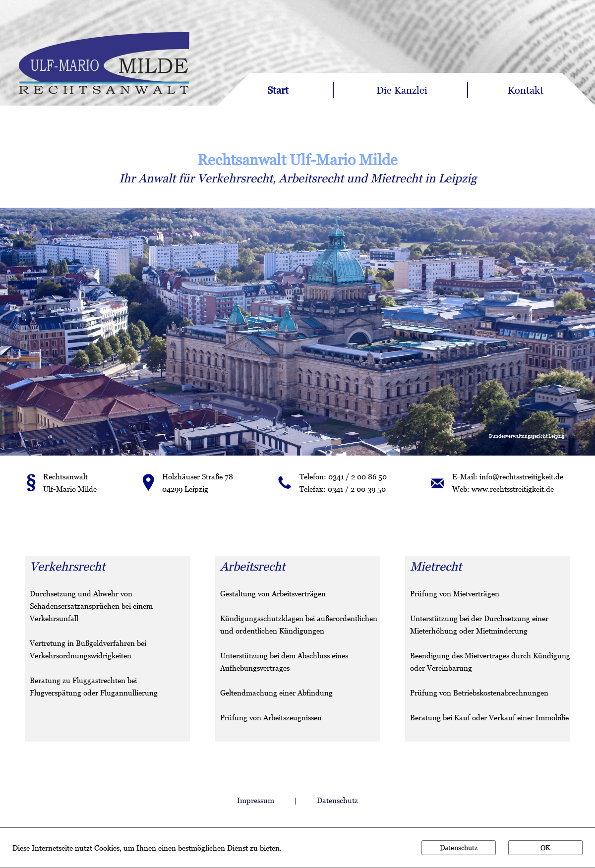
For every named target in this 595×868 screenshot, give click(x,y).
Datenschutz (337, 800)
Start (278, 90)
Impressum (256, 800)
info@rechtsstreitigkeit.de (521, 476)
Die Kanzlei (402, 90)
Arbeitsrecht (311, 178)
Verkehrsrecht (235, 178)
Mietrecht (396, 178)
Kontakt (526, 90)
